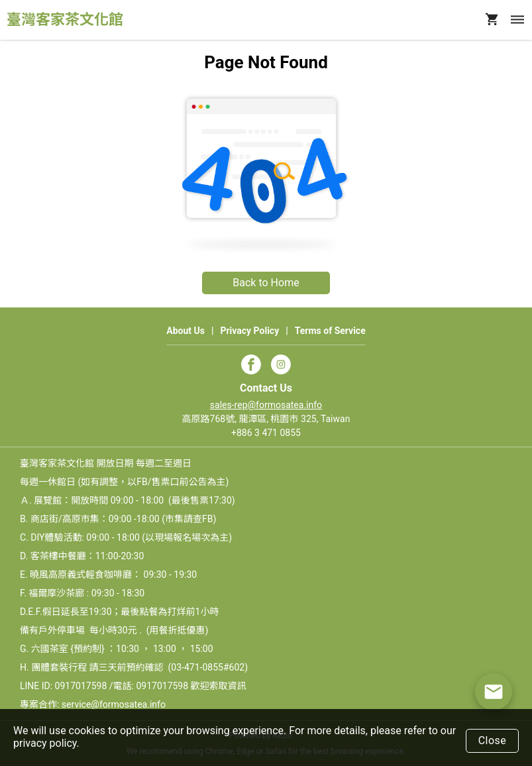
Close (493, 740)
